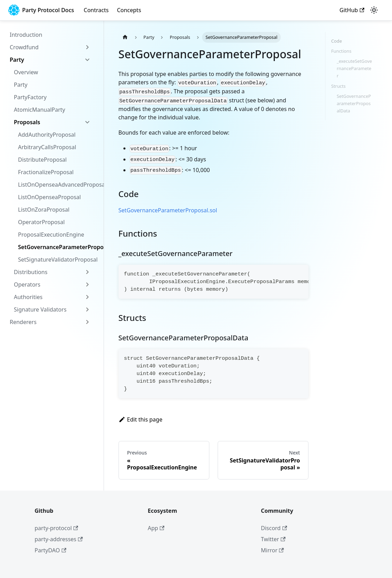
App (156, 528)
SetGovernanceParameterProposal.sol (168, 210)
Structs (338, 86)
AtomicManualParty (40, 110)
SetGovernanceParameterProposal (56, 247)
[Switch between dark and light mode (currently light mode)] (374, 10)
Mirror (272, 550)
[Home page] (125, 37)
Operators (27, 284)
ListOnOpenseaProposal (49, 197)
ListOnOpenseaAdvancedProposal (56, 185)
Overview (26, 72)
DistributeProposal (42, 160)
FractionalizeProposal (46, 172)
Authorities (28, 297)
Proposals (27, 122)
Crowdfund (24, 47)
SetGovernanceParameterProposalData (354, 103)
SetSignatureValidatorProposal (56, 260)
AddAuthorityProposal (47, 135)
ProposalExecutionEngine (51, 235)
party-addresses (59, 539)
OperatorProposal (41, 222)
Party (17, 60)
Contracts (96, 10)
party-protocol (56, 528)
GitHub (352, 10)
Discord (274, 528)
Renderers (23, 322)
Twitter (273, 539)
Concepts (129, 10)
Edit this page (141, 419)
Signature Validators (40, 309)
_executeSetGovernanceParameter (354, 68)
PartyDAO (50, 550)
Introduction (26, 35)
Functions (341, 51)
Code (336, 41)
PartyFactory (30, 97)
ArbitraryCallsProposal (47, 147)
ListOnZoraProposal (44, 210)
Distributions (31, 272)
